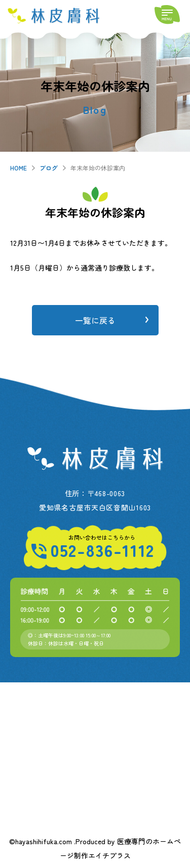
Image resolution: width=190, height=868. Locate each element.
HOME (18, 168)
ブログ (49, 168)
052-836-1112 (103, 550)
